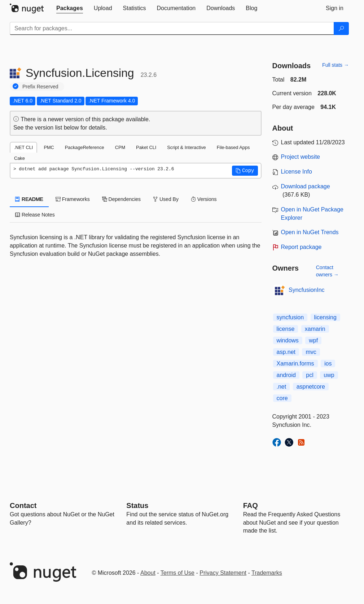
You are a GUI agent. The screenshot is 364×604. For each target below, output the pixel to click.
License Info (297, 172)
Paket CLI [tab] (146, 147)
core (282, 398)
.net (282, 387)
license (286, 329)
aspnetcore (311, 387)
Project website (301, 157)
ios (328, 364)
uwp (329, 375)
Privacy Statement (223, 573)
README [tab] (29, 199)
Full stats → (336, 65)
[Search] (341, 29)
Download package (306, 186)
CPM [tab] (120, 147)
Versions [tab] (204, 199)
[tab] (70, 8)
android (286, 375)
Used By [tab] (166, 199)
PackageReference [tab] (85, 147)
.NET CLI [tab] (23, 147)
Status (137, 505)
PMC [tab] (49, 147)
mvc (311, 352)
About (148, 573)
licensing (325, 317)
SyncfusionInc (307, 290)
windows (288, 340)
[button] (245, 171)
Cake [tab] (19, 158)
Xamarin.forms (295, 364)
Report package (301, 247)
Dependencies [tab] (121, 199)
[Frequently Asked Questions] (251, 505)
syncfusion (290, 317)
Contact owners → (327, 271)
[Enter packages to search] (172, 29)
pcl (310, 375)
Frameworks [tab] (73, 199)
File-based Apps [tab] (233, 147)
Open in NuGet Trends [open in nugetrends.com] (310, 232)
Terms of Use (177, 573)
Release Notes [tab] (35, 215)
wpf (313, 340)
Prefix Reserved (40, 87)
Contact (23, 505)
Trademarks (267, 573)
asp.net (286, 352)
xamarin (315, 329)
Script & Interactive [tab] (186, 147)
